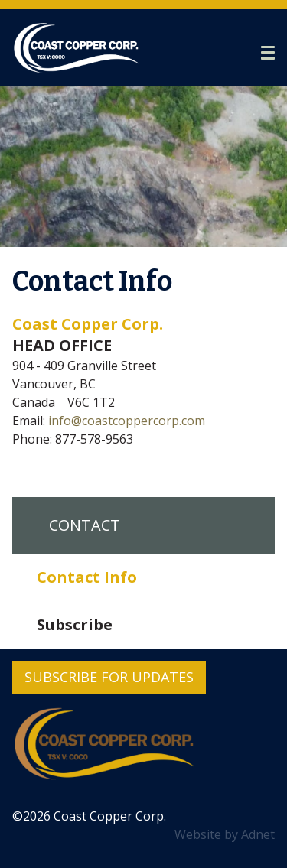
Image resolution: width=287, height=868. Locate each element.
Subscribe (75, 624)
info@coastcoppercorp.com (127, 421)
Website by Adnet (225, 834)
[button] (268, 53)
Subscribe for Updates (109, 677)
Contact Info (87, 577)
